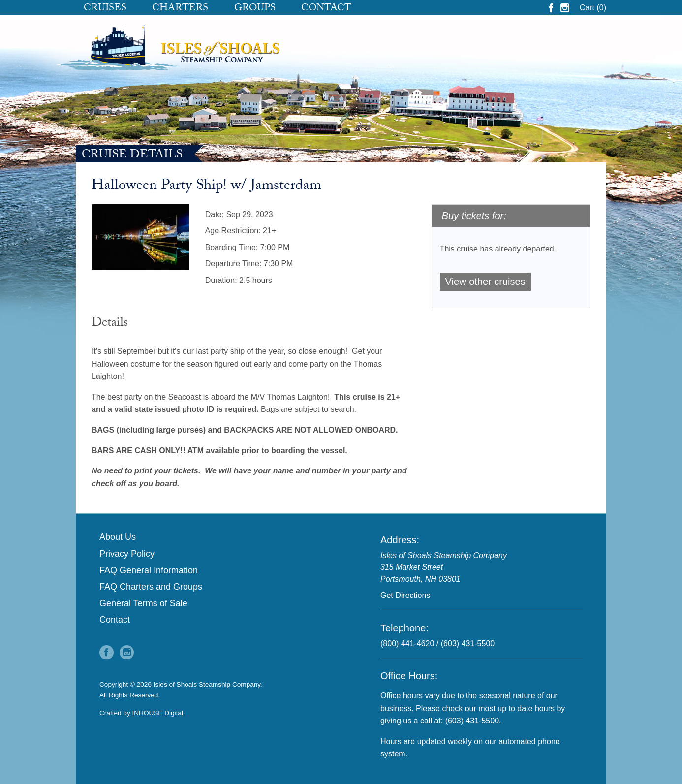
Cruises (105, 9)
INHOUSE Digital (158, 713)
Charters (180, 9)
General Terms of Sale (143, 603)
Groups (255, 9)
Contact (326, 9)
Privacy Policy (127, 554)
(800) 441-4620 (407, 643)
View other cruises (485, 282)
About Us (118, 537)
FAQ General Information (149, 570)
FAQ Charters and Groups (151, 587)
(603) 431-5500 (468, 643)
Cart (593, 8)
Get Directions (405, 595)
